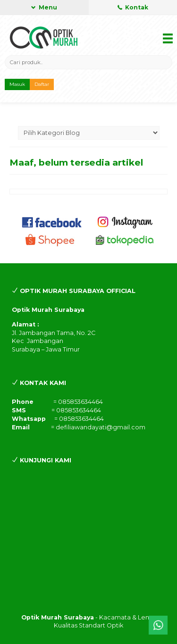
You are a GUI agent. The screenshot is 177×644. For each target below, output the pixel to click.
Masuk (17, 84)
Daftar (42, 84)
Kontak (133, 7)
